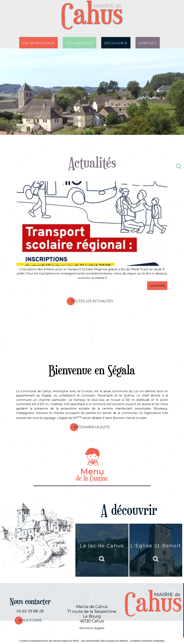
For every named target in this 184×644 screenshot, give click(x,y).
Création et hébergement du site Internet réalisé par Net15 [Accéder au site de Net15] (49, 641)
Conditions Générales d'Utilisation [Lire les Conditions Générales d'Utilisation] (147, 641)
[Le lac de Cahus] (102, 550)
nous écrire (30, 620)
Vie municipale (38, 43)
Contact (148, 43)
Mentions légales (92, 628)
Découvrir (116, 43)
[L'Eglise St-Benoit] (156, 550)
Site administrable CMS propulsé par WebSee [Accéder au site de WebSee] (105, 641)
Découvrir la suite (92, 427)
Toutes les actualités (92, 301)
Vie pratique (79, 43)
